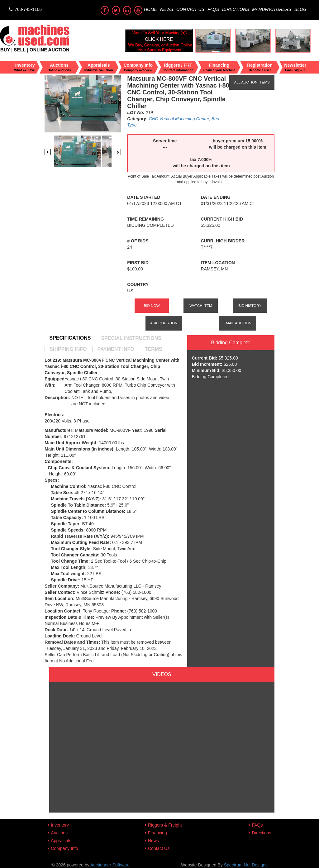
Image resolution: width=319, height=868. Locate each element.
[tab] (70, 338)
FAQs (213, 9)
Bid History (250, 305)
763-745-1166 (25, 9)
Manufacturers (272, 9)
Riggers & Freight (165, 825)
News (167, 9)
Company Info (64, 848)
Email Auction (237, 323)
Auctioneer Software (110, 865)
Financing (157, 833)
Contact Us (190, 9)
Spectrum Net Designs (246, 865)
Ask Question (164, 323)
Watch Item (201, 305)
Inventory (60, 825)
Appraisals (61, 841)
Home (150, 9)
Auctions (59, 833)
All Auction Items (252, 82)
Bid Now (152, 305)
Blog (300, 9)
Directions (236, 9)
